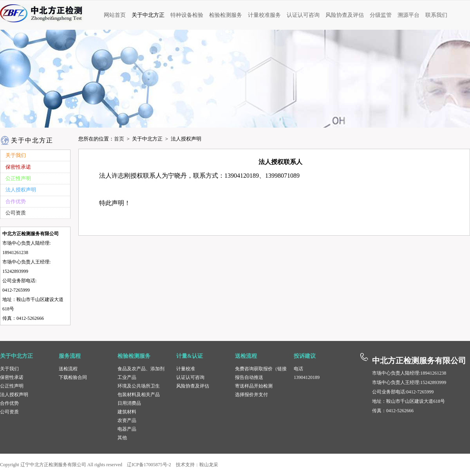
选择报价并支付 (251, 395)
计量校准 (186, 369)
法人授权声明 (14, 395)
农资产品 (127, 420)
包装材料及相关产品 (139, 395)
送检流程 (68, 369)
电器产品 (127, 429)
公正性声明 (12, 386)
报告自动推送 (249, 377)
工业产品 (127, 377)
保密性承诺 (12, 377)
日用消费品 (129, 403)
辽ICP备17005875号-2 (149, 465)
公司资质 (9, 412)
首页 (119, 139)
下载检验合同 (73, 377)
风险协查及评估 (193, 386)
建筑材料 (127, 412)
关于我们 (9, 369)
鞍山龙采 (209, 465)
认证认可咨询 (190, 377)
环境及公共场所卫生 (139, 386)
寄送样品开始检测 (254, 386)
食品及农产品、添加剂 (141, 369)
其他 (122, 438)
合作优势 (9, 403)
